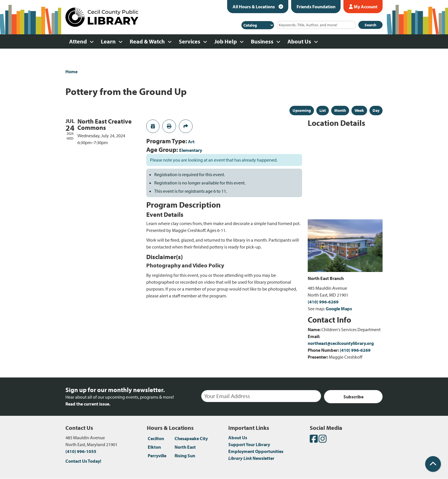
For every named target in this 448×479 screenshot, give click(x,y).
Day (376, 110)
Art (191, 142)
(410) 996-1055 (81, 451)
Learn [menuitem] (108, 41)
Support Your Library (249, 444)
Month (340, 110)
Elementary (191, 150)
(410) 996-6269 (323, 302)
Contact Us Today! (83, 461)
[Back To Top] (433, 464)
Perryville (157, 456)
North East (185, 447)
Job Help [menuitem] (226, 41)
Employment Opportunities (256, 451)
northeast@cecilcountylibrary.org (341, 343)
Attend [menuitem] (78, 41)
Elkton (154, 447)
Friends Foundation (316, 7)
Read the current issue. (88, 404)
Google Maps (339, 309)
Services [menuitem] (190, 41)
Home (71, 71)
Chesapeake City (191, 438)
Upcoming (302, 110)
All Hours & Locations (254, 7)
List (323, 110)
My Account (363, 7)
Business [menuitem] (262, 41)
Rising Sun (185, 456)
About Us (238, 438)
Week (359, 110)
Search (370, 25)
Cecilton (156, 438)
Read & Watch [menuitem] (147, 41)
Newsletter (251, 458)
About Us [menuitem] (299, 41)
